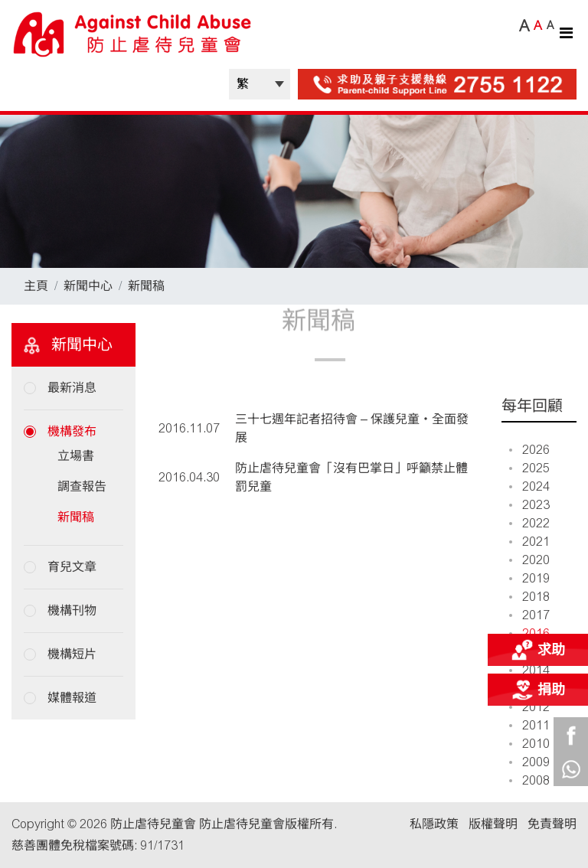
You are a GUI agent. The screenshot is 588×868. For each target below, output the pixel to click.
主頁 (36, 286)
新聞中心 (88, 286)
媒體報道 (72, 698)
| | (260, 84)
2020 (529, 560)
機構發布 (72, 431)
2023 (529, 505)
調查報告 (82, 486)
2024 (529, 486)
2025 (529, 468)
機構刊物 (72, 610)
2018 (529, 597)
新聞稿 (146, 286)
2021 (529, 542)
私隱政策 (434, 824)
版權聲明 (493, 824)
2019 (529, 578)
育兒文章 (72, 567)
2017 (529, 615)
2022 (529, 523)
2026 (529, 450)
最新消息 (72, 388)
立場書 (76, 456)
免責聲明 (552, 824)
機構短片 (72, 654)
